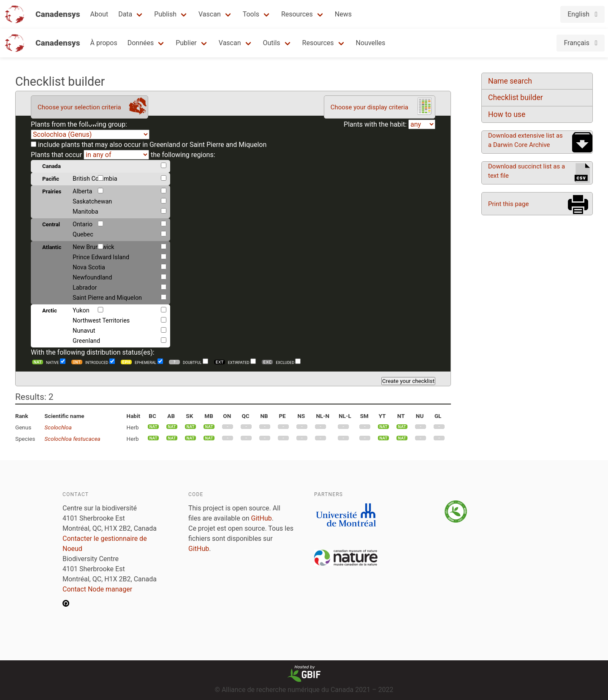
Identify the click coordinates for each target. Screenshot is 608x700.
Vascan (210, 14)
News (343, 14)
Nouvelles (371, 43)
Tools (251, 14)
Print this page (508, 204)
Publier (186, 43)
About (99, 14)
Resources (297, 14)
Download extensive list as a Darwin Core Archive (525, 140)
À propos (104, 43)
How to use (507, 114)
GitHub (262, 518)
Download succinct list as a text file (527, 171)
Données (141, 43)
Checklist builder (516, 98)
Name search (510, 81)
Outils (272, 43)
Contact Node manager (97, 589)
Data (125, 14)
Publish (165, 14)
